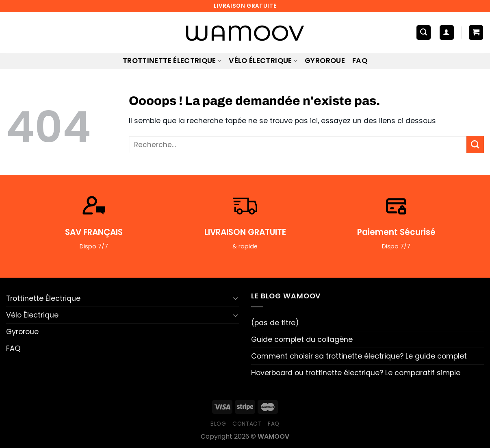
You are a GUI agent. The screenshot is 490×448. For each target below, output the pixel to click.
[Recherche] (424, 33)
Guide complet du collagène (302, 339)
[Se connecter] (447, 33)
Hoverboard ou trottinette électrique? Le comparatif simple (356, 373)
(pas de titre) (275, 323)
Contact (247, 424)
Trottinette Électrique (172, 61)
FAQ (360, 61)
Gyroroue (325, 61)
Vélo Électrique (263, 61)
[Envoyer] (475, 145)
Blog (218, 424)
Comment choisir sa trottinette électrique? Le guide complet (359, 356)
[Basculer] (235, 298)
